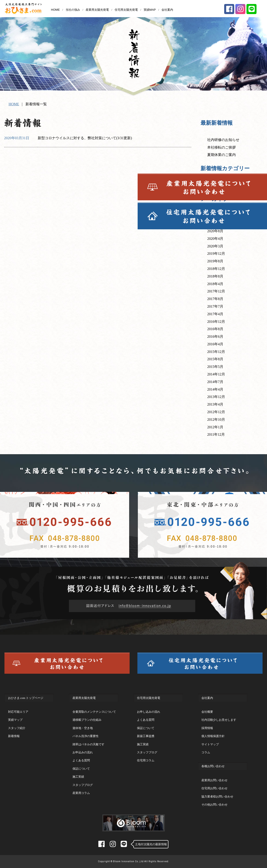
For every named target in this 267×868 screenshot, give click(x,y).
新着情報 (214, 185)
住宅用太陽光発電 (126, 10)
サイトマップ (210, 744)
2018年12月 (216, 269)
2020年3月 (215, 246)
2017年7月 (215, 306)
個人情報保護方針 (213, 736)
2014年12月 (216, 374)
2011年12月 (216, 434)
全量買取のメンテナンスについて (94, 712)
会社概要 (207, 712)
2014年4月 (215, 389)
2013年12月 (216, 397)
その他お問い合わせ (214, 805)
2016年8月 (215, 329)
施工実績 (78, 777)
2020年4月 (215, 239)
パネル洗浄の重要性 (86, 736)
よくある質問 (81, 760)
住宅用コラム (146, 760)
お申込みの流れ (83, 752)
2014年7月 (215, 382)
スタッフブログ (83, 785)
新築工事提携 (146, 736)
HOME (55, 10)
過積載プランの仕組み (87, 720)
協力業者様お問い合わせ (217, 797)
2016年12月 (216, 322)
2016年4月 (215, 344)
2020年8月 (215, 231)
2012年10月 (216, 419)
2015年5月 (215, 367)
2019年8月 (215, 261)
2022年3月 (215, 216)
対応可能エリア (18, 712)
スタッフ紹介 (17, 728)
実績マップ (15, 720)
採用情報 (207, 728)
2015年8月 (215, 359)
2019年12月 (216, 254)
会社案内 (167, 10)
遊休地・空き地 (83, 728)
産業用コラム (81, 793)
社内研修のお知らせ (223, 140)
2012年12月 (216, 412)
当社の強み (73, 10)
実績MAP (150, 10)
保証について (81, 769)
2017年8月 (215, 299)
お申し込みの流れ (149, 712)
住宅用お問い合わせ (214, 788)
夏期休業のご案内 (221, 155)
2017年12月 (216, 291)
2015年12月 (216, 352)
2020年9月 (215, 223)
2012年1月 (215, 427)
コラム (206, 752)
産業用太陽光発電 (97, 10)
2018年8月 (215, 276)
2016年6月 (215, 337)
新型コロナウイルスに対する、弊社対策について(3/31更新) (85, 138)
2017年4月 (215, 314)
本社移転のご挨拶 (221, 147)
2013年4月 (215, 404)
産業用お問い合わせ (214, 780)
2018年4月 (215, 284)
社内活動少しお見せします (219, 720)
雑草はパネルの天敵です (88, 744)
